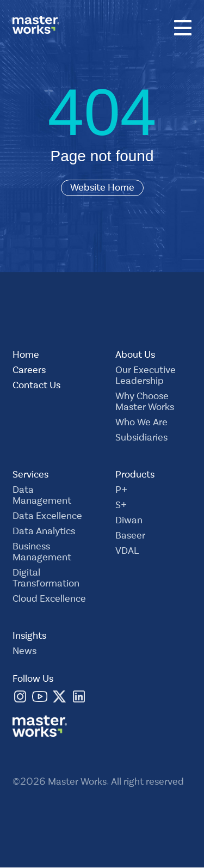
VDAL (127, 552)
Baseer (130, 537)
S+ (121, 506)
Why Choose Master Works (145, 403)
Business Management (42, 553)
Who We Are (141, 424)
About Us (135, 356)
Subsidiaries (141, 439)
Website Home (102, 188)
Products (135, 476)
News (24, 652)
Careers (29, 371)
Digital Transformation (46, 579)
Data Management (42, 497)
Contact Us (36, 387)
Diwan (129, 522)
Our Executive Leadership (146, 377)
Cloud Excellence (49, 600)
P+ (121, 491)
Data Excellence (47, 517)
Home (26, 356)
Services (30, 476)
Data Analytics (44, 533)
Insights (29, 637)
